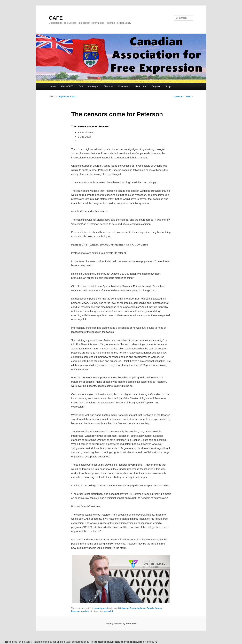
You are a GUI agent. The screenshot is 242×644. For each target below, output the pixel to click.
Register (156, 86)
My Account (141, 86)
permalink (108, 611)
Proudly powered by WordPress (121, 624)
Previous (178, 97)
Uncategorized (101, 608)
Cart (81, 86)
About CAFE (67, 86)
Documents (124, 86)
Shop (168, 86)
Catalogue (93, 86)
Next (190, 97)
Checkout (108, 86)
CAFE (56, 18)
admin (86, 611)
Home (53, 86)
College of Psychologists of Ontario (137, 608)
